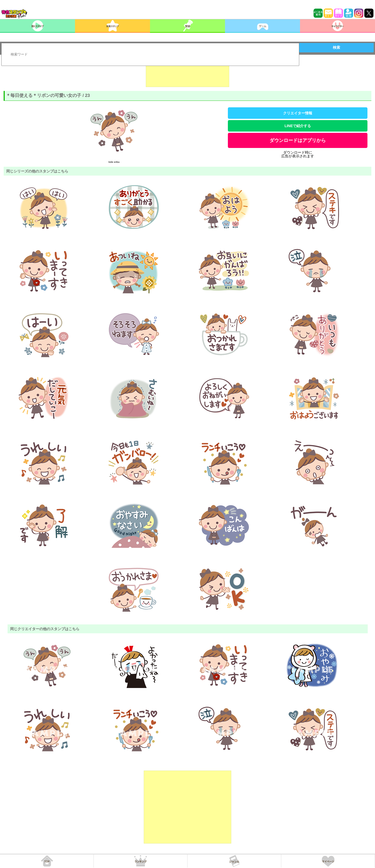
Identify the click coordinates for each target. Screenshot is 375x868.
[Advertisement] (187, 74)
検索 (336, 47)
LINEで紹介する (298, 126)
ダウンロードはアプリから (298, 140)
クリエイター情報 (298, 113)
